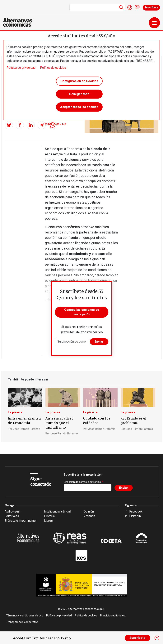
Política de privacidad (21, 68)
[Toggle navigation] (154, 23)
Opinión (89, 511)
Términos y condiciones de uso (25, 615)
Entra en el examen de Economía (24, 420)
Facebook (136, 511)
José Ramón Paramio (27, 429)
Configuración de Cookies (79, 81)
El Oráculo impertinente (20, 521)
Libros (48, 521)
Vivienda (89, 516)
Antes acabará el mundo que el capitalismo (59, 423)
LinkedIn (135, 516)
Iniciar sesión (130, 7)
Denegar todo (79, 94)
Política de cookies (53, 68)
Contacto (137, 7)
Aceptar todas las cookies (79, 107)
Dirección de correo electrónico (82, 482)
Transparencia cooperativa (22, 622)
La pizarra (15, 412)
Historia (49, 516)
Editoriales (12, 516)
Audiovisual (12, 511)
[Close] (157, 638)
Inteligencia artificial (58, 511)
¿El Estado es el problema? (134, 420)
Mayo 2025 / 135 (55, 123)
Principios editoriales (113, 615)
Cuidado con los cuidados (97, 420)
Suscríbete (151, 7)
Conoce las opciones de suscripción (82, 312)
